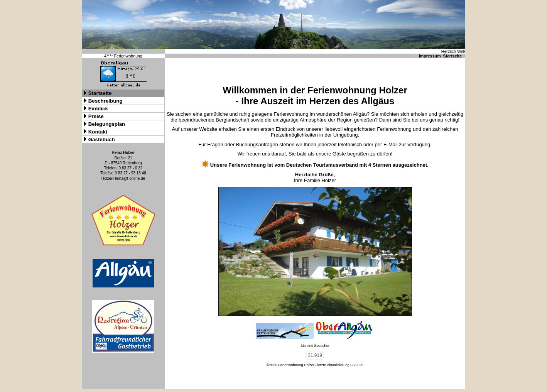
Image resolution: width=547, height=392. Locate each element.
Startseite (453, 56)
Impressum (430, 56)
